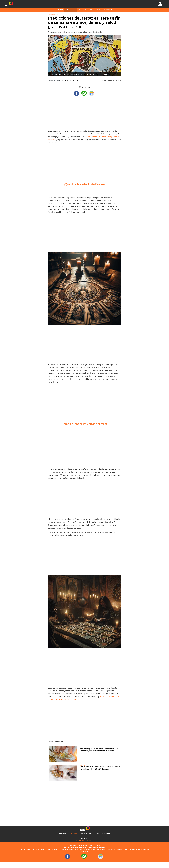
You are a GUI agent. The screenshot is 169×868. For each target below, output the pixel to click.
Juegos (92, 9)
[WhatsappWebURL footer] (84, 856)
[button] (165, 4)
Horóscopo (108, 9)
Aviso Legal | (69, 847)
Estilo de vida (71, 9)
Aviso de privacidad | (80, 847)
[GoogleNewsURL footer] (101, 856)
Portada (60, 9)
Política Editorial (92, 847)
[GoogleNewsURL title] (92, 93)
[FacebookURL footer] (68, 856)
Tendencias (83, 9)
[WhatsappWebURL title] (84, 93)
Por (72, 81)
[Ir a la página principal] (8, 4)
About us (102, 847)
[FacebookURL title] (77, 93)
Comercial (80, 840)
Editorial (89, 840)
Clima (99, 9)
